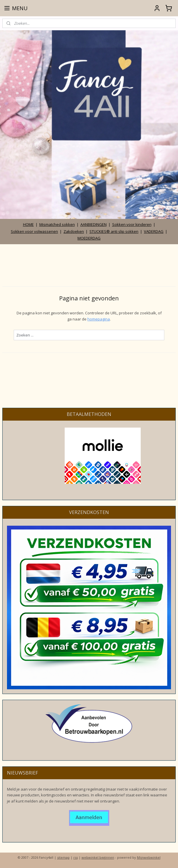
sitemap (63, 857)
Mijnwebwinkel (149, 857)
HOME (28, 224)
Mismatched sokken (57, 224)
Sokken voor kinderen (132, 224)
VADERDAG (154, 231)
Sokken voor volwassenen (34, 231)
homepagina (99, 319)
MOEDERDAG (89, 238)
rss (76, 857)
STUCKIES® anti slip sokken (114, 231)
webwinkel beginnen (98, 857)
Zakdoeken (74, 231)
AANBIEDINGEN (94, 224)
